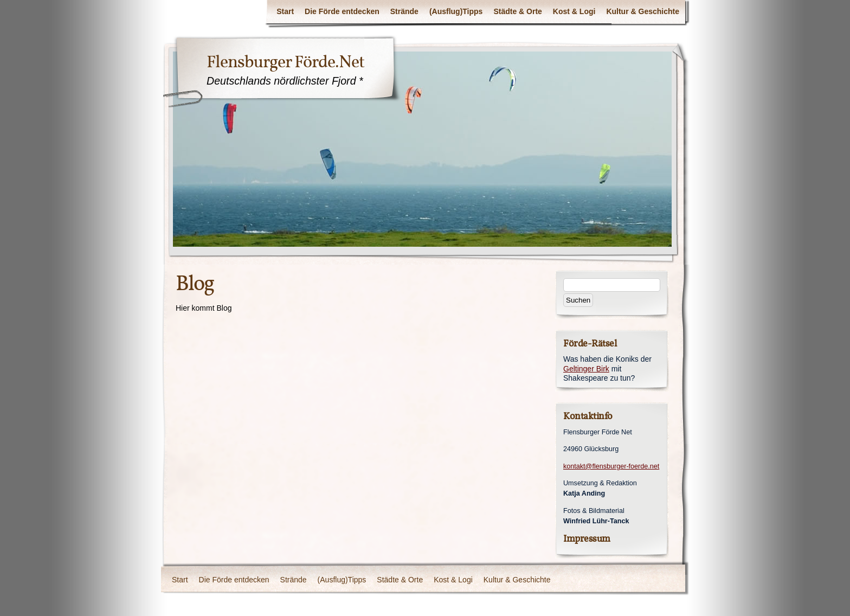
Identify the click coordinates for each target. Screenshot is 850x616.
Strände (404, 11)
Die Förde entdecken (342, 11)
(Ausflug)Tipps (456, 11)
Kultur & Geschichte (643, 11)
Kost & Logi (574, 11)
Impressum (587, 539)
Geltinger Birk (586, 369)
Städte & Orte (517, 11)
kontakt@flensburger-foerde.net (611, 466)
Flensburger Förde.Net (285, 62)
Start (285, 11)
